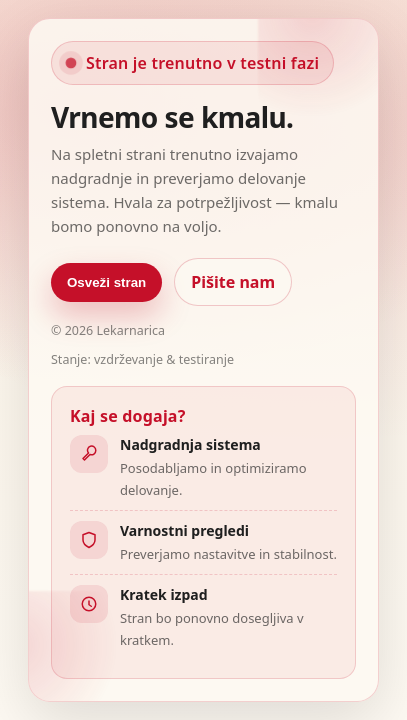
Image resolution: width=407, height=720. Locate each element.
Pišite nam (233, 282)
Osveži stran (106, 282)
